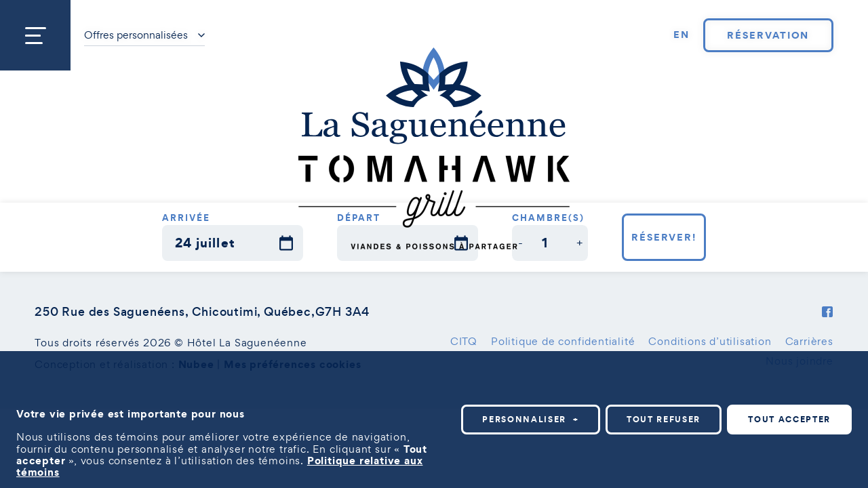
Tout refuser (664, 419)
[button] (520, 243)
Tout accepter (789, 419)
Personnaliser (531, 419)
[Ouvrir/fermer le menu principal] (35, 35)
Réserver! (664, 237)
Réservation (768, 35)
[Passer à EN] (682, 35)
